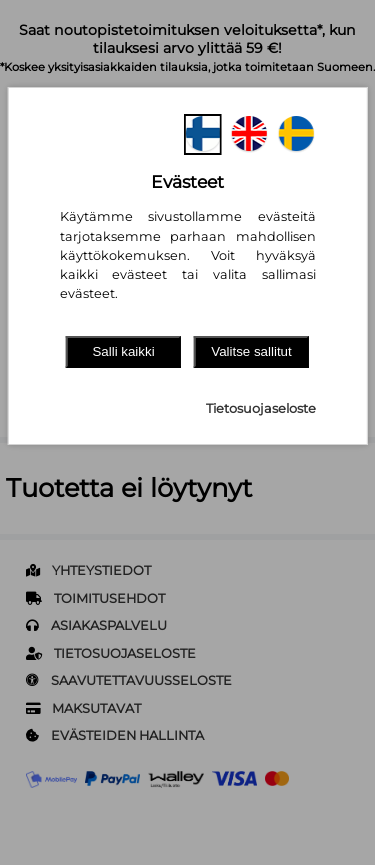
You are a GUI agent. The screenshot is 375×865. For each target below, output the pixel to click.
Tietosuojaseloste (261, 408)
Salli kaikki (123, 351)
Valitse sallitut (251, 351)
